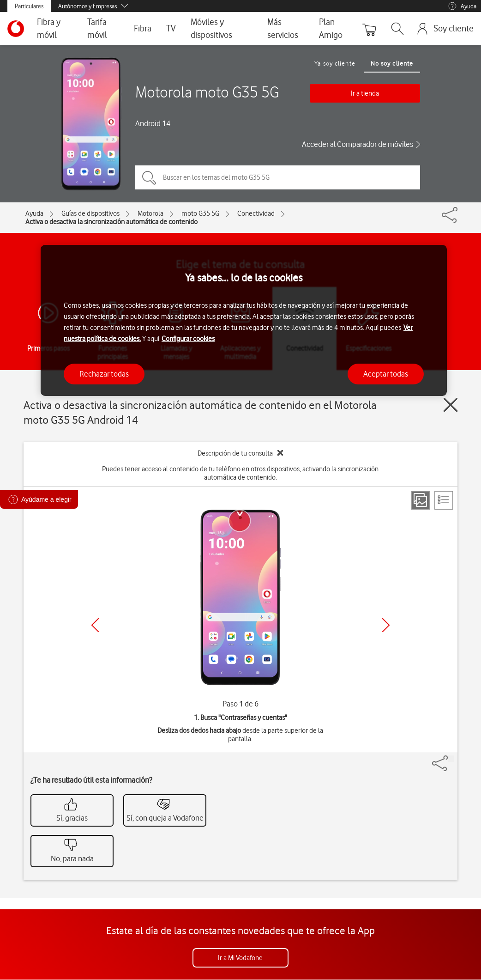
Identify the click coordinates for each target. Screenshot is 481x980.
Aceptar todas (386, 374)
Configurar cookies (188, 339)
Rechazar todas (104, 374)
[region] (244, 320)
